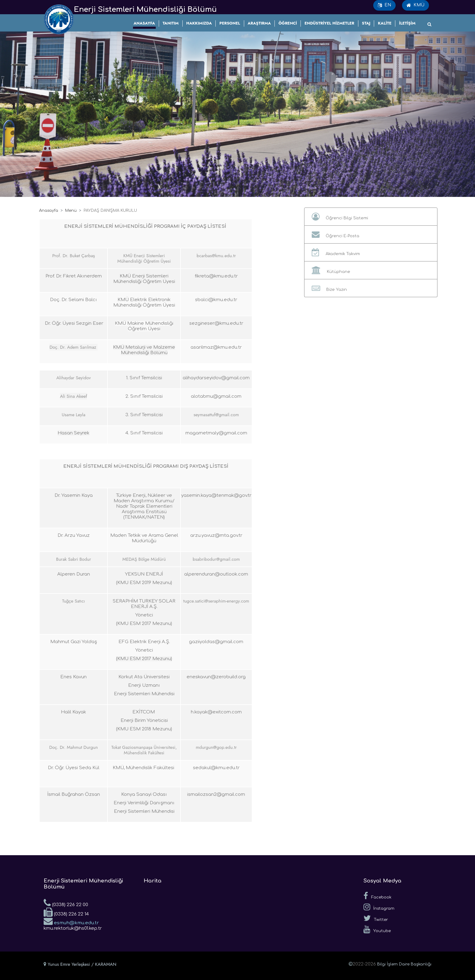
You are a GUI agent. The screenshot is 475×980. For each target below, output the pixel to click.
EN (384, 5)
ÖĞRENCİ (288, 23)
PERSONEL (230, 23)
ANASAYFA (144, 23)
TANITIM (171, 23)
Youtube (377, 929)
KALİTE (385, 23)
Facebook (377, 896)
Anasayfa (49, 211)
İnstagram (379, 907)
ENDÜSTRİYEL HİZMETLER (329, 23)
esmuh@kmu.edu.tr (71, 921)
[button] (371, 217)
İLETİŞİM (407, 23)
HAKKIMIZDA (199, 23)
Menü (71, 211)
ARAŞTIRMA (259, 23)
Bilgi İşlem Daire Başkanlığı (404, 964)
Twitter (376, 918)
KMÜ (415, 5)
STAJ (366, 23)
